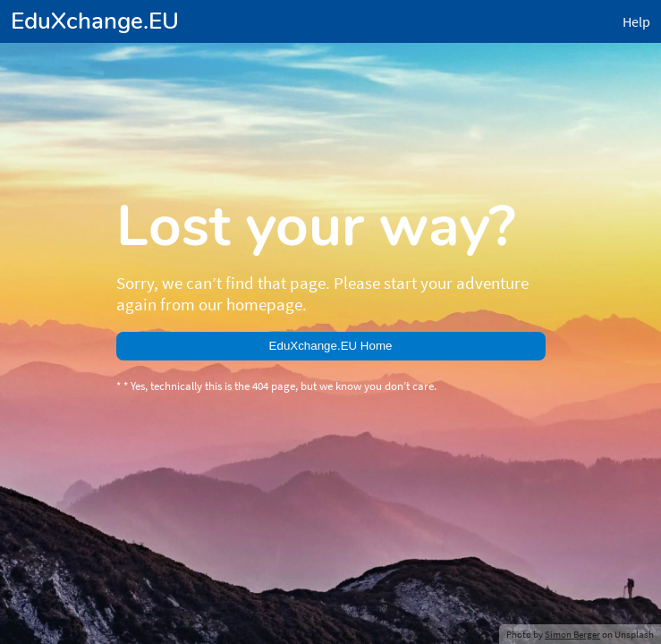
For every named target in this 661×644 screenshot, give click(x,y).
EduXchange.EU (95, 21)
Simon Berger (572, 634)
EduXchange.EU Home (331, 346)
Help (636, 21)
